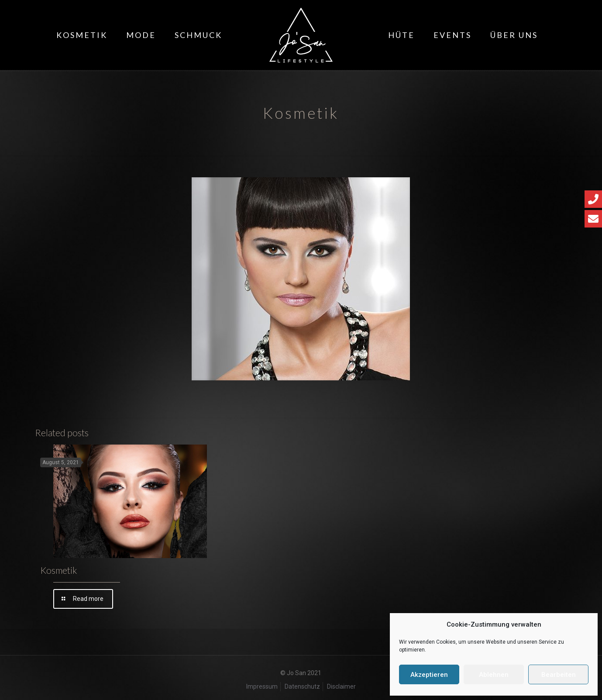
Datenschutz (302, 686)
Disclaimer (341, 686)
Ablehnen (494, 675)
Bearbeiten (559, 675)
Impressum (262, 686)
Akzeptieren (429, 675)
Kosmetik (58, 570)
